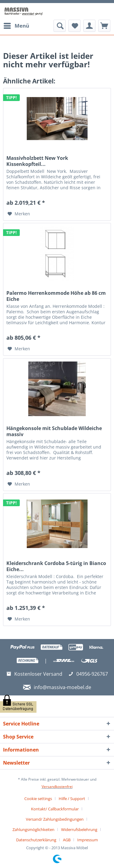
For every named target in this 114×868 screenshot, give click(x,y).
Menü (16, 25)
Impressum (88, 840)
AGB (67, 840)
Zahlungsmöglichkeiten (33, 829)
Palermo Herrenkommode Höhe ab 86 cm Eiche (56, 296)
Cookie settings (38, 799)
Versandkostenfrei (57, 787)
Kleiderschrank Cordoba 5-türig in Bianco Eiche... (56, 566)
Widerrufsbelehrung (79, 829)
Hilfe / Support (72, 799)
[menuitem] (16, 26)
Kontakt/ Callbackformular (55, 809)
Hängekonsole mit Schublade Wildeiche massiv (54, 431)
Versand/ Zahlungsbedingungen (55, 819)
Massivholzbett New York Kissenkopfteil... (37, 161)
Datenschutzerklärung (36, 840)
